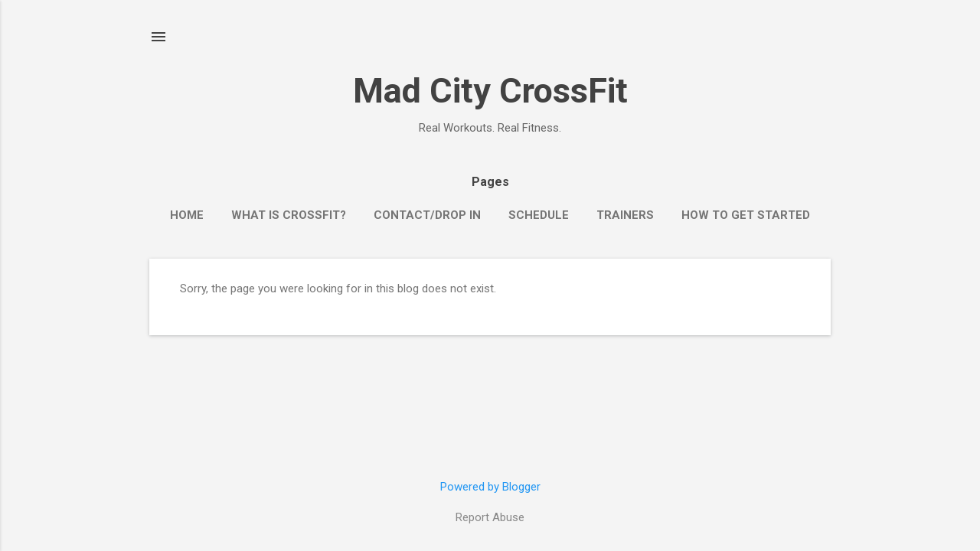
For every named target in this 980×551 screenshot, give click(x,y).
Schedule (539, 215)
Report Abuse (490, 517)
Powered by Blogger (490, 487)
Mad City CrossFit (490, 91)
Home (187, 215)
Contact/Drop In (427, 215)
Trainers (625, 215)
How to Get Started (746, 215)
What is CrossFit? (289, 215)
